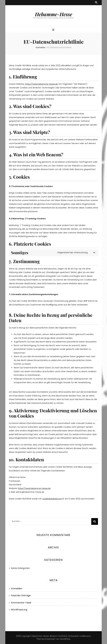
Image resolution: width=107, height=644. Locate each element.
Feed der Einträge (21, 595)
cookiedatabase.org (52, 499)
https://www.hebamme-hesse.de (41, 84)
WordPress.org (19, 610)
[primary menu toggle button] (54, 30)
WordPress (65, 639)
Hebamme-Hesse (54, 14)
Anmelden (17, 589)
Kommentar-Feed (21, 603)
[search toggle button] (96, 3)
